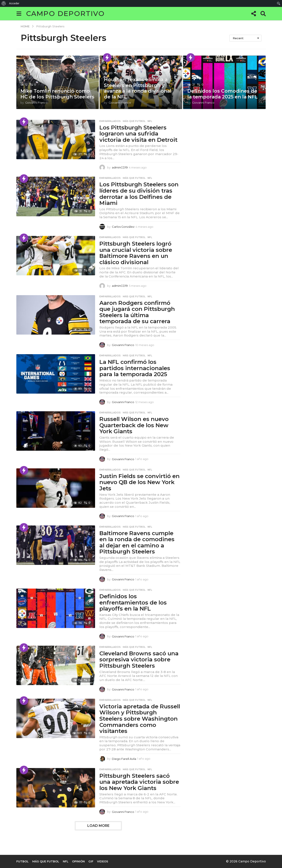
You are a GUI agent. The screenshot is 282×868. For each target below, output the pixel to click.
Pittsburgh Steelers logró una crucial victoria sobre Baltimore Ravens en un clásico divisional (136, 253)
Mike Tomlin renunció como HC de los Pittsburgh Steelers (57, 94)
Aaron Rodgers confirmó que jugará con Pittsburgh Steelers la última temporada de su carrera (137, 312)
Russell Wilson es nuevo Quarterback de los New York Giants (134, 425)
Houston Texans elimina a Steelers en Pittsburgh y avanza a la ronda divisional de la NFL (138, 88)
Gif (91, 861)
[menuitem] (4, 3)
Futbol (22, 861)
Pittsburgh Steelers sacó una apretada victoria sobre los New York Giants (139, 782)
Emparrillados (110, 121)
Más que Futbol (134, 121)
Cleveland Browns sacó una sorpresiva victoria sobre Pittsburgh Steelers (139, 660)
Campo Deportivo (65, 13)
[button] (19, 14)
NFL (150, 121)
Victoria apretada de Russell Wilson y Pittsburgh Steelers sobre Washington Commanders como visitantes (140, 719)
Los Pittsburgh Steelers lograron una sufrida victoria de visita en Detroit (138, 134)
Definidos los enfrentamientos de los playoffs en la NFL (133, 602)
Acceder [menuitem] (14, 3)
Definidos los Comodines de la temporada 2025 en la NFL (223, 94)
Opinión (78, 861)
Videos (103, 861)
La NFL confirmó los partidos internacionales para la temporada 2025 (135, 368)
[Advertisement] (219, 147)
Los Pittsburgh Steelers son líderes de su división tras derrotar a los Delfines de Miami (139, 194)
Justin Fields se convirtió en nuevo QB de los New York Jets (139, 482)
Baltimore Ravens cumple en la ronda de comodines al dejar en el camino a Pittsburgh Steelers (137, 542)
